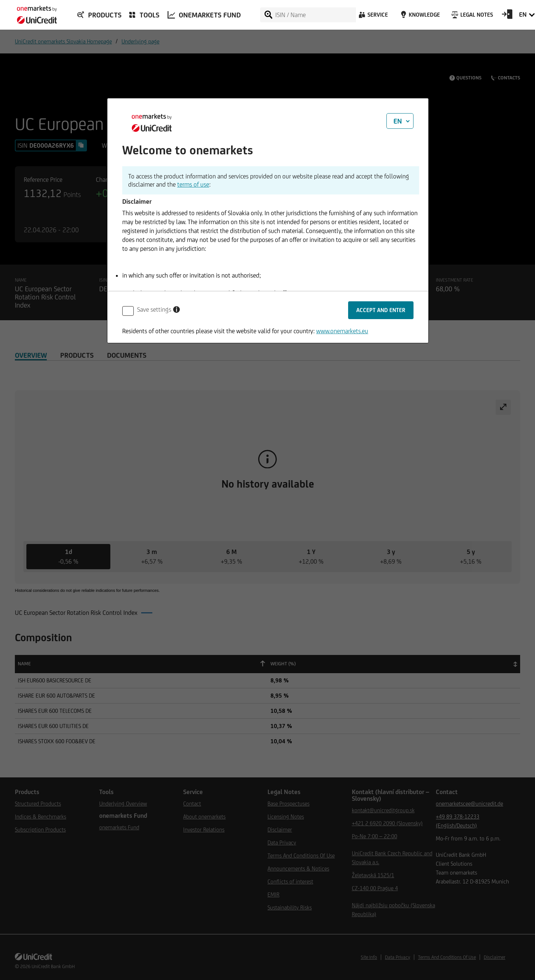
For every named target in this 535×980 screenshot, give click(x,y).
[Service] (373, 17)
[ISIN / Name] (315, 15)
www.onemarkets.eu (342, 331)
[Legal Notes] (471, 17)
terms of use (193, 184)
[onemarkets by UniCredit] (33, 13)
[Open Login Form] (507, 17)
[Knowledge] (419, 17)
